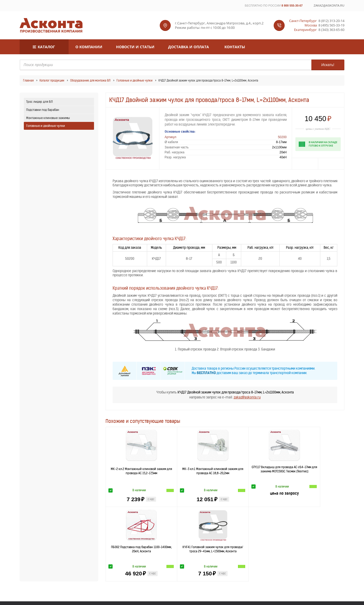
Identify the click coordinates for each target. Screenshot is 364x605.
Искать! (328, 65)
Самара (273, 541)
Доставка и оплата (189, 47)
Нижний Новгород (184, 537)
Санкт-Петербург (123, 537)
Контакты (235, 47)
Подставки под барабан (43, 110)
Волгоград (153, 541)
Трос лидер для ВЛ (39, 102)
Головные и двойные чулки (134, 80)
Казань (214, 537)
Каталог (46, 47)
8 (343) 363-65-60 (331, 30)
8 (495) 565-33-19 (331, 25)
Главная (28, 80)
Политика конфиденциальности (155, 590)
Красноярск (184, 541)
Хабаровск (299, 537)
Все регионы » (328, 539)
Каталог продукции (52, 80)
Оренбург (214, 541)
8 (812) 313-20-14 (331, 21)
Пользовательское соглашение (210, 590)
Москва (153, 537)
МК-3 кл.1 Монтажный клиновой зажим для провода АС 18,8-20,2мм (177, 473)
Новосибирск (273, 537)
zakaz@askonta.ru (329, 6)
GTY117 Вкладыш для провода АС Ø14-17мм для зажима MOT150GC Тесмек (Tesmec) (225, 471)
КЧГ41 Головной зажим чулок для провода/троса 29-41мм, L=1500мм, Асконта (320, 473)
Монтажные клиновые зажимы (48, 118)
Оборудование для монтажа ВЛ (90, 80)
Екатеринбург (242, 537)
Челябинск (299, 541)
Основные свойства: (180, 131)
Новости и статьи (135, 47)
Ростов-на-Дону (242, 541)
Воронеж (123, 541)
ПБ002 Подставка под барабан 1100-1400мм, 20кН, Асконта (273, 471)
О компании (89, 47)
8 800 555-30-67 (292, 6)
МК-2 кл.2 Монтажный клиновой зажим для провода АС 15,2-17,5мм (129, 473)
